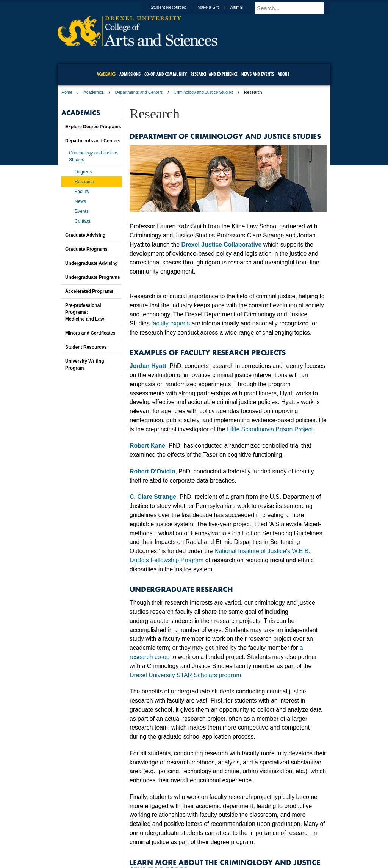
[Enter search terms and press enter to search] (296, 8)
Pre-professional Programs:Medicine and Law (85, 312)
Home (67, 92)
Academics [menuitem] (106, 74)
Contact (82, 221)
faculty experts (171, 323)
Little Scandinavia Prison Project (270, 429)
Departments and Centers (139, 92)
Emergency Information (188, 849)
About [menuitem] (284, 74)
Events (82, 211)
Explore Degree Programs (93, 127)
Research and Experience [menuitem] (214, 74)
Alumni (244, 7)
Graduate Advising (85, 235)
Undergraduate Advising (92, 263)
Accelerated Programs (89, 291)
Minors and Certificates (90, 333)
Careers (165, 841)
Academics (94, 92)
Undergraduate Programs (93, 277)
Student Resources (176, 7)
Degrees (83, 172)
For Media (142, 841)
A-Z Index (119, 841)
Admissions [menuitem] (130, 74)
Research (84, 182)
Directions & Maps (248, 841)
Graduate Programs (86, 249)
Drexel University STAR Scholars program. (186, 675)
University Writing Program (84, 365)
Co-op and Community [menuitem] (166, 74)
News (80, 201)
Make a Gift (215, 7)
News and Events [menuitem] (258, 74)
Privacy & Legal (192, 841)
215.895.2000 (260, 862)
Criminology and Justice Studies (204, 92)
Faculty (82, 192)
